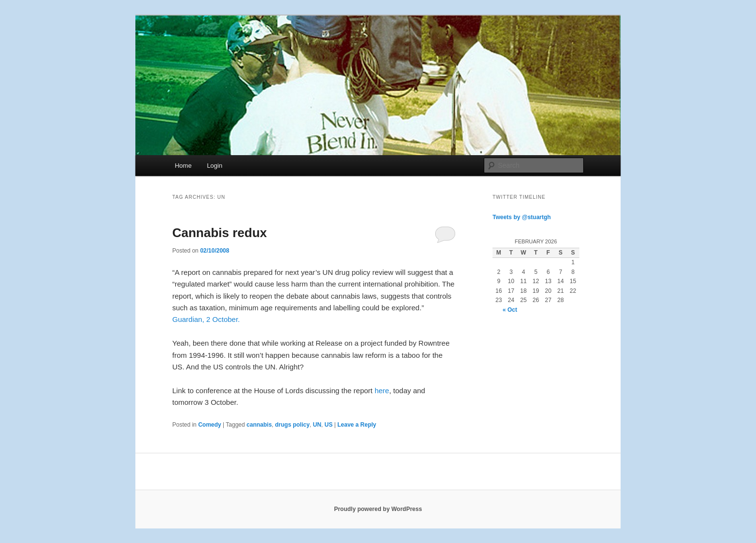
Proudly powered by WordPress (378, 509)
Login (214, 166)
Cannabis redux (220, 233)
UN (317, 425)
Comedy (209, 425)
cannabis (259, 425)
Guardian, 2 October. (206, 319)
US (329, 425)
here (382, 391)
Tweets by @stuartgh (522, 217)
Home (183, 166)
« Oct (510, 310)
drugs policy (292, 425)
